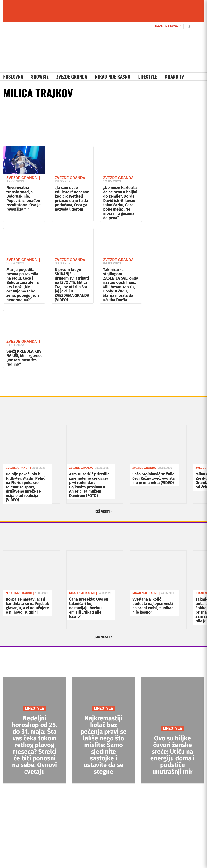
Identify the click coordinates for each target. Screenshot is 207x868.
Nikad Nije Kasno (113, 76)
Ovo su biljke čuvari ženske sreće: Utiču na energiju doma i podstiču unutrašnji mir (173, 755)
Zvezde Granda (72, 76)
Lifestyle (148, 76)
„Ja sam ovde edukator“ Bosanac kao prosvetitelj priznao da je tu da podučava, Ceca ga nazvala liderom (72, 198)
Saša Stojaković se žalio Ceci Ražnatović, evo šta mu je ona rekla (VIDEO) (153, 478)
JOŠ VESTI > (104, 512)
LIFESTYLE (34, 708)
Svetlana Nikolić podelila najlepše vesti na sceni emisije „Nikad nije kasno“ (153, 606)
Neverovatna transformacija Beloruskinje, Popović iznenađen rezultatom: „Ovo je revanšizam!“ (24, 198)
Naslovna (13, 76)
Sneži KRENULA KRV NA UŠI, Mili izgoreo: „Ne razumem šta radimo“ (24, 358)
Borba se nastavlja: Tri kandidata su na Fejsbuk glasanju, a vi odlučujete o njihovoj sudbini (27, 606)
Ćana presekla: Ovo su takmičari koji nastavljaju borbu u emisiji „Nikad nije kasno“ (89, 608)
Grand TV (174, 76)
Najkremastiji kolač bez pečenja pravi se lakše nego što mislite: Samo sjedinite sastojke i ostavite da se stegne (103, 745)
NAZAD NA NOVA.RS (169, 26)
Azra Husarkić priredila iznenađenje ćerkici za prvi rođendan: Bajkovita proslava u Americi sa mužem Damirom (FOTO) (89, 485)
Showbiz (40, 76)
